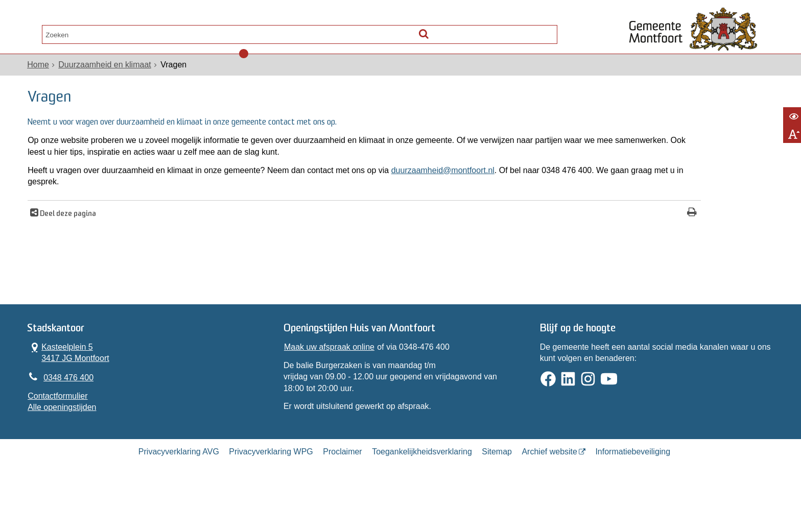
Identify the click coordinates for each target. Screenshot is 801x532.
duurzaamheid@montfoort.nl (449, 193)
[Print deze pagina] (570, 236)
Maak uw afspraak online (331, 379)
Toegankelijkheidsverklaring (422, 492)
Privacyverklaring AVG (179, 492)
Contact (150, 32)
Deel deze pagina (73, 237)
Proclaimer (342, 492)
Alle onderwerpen (75, 32)
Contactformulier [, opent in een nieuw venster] (63, 431)
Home (44, 76)
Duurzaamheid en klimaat (110, 76)
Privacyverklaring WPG (271, 492)
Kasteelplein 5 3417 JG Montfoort (74, 384)
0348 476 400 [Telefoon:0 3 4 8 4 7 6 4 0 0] (74, 411)
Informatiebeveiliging (633, 492)
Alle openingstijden (67, 442)
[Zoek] (546, 29)
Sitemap (497, 492)
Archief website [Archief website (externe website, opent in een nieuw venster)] (549, 492)
